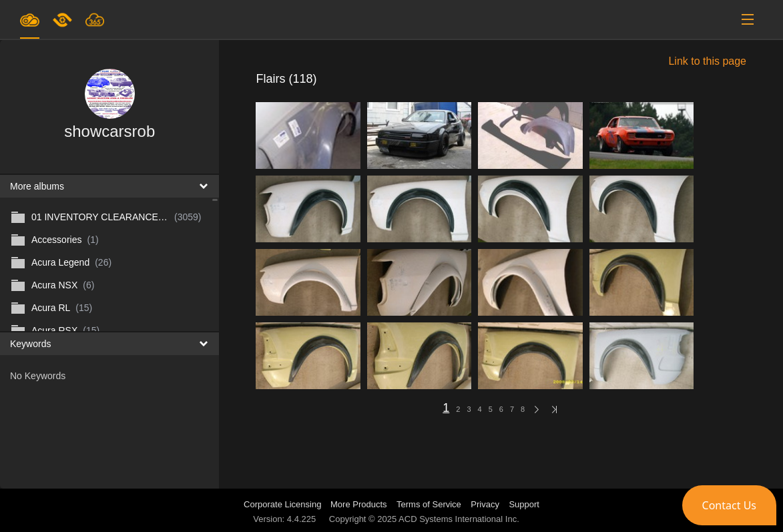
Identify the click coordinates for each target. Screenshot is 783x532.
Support (524, 504)
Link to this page (707, 61)
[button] (729, 505)
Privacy (485, 504)
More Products (359, 504)
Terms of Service (429, 504)
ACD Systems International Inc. (459, 519)
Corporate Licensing (284, 504)
